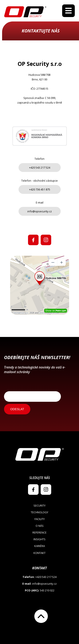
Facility (40, 519)
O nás (40, 526)
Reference (39, 532)
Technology (39, 512)
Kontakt (39, 553)
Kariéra (40, 546)
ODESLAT (17, 409)
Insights (39, 539)
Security (39, 506)
